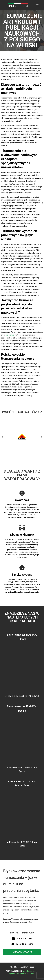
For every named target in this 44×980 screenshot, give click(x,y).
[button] (37, 5)
